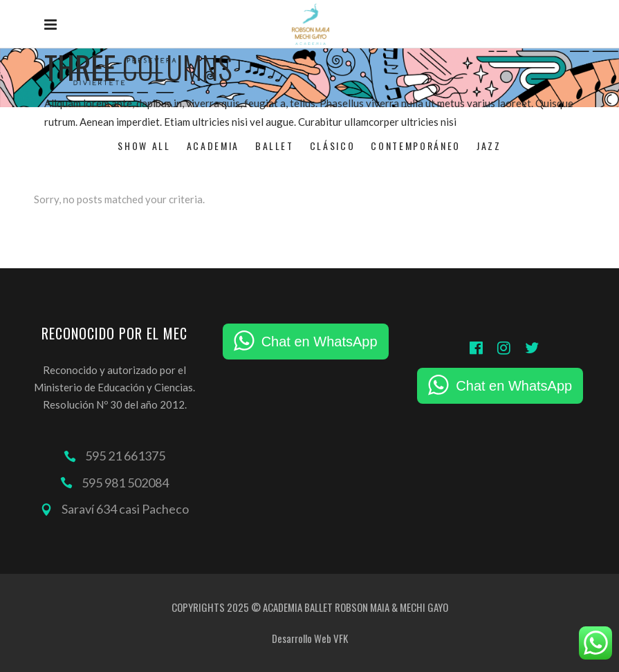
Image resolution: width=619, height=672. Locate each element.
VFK (341, 638)
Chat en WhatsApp (320, 342)
